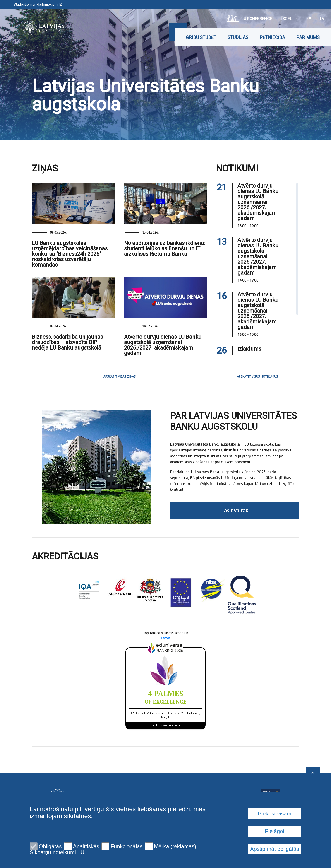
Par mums (308, 37)
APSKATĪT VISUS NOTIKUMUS (258, 376)
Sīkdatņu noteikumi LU (57, 852)
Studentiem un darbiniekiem (38, 4)
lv (322, 19)
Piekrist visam (275, 814)
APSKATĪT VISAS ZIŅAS (120, 376)
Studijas (238, 37)
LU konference (249, 18)
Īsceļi (289, 19)
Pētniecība (272, 37)
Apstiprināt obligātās (275, 849)
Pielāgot (275, 831)
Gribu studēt (201, 37)
